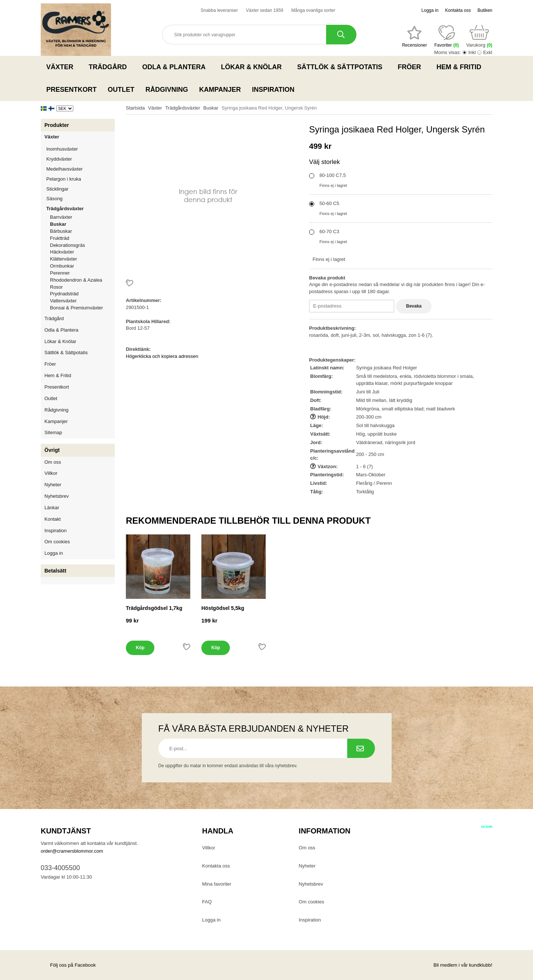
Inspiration (273, 90)
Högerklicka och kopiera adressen (162, 356)
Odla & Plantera (176, 67)
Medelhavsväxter (81, 169)
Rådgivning (167, 90)
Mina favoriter (217, 884)
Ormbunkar (62, 266)
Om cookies (57, 542)
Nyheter (53, 485)
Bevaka (414, 306)
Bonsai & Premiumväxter (76, 308)
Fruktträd (82, 238)
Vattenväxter (82, 301)
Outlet (121, 90)
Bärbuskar (82, 231)
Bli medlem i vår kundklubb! (463, 965)
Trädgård (110, 67)
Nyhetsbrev (57, 496)
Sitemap (53, 432)
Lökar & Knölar (254, 67)
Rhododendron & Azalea (76, 280)
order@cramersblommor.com (72, 851)
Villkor (51, 473)
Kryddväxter (59, 159)
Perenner (82, 273)
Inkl (472, 52)
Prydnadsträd (64, 294)
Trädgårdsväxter (81, 209)
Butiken (485, 10)
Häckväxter (82, 252)
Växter (62, 67)
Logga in (430, 10)
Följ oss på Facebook (68, 965)
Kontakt (53, 519)
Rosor (82, 287)
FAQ (207, 902)
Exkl (488, 52)
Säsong (81, 199)
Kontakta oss (458, 10)
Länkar (52, 508)
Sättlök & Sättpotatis (342, 67)
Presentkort (71, 90)
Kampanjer (220, 90)
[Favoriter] (414, 37)
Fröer (412, 67)
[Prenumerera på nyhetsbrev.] (361, 748)
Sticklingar (81, 189)
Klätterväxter (82, 259)
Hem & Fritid (461, 67)
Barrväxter (61, 217)
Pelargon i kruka (64, 179)
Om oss (53, 462)
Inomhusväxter (81, 149)
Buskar (58, 224)
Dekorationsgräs (68, 245)
